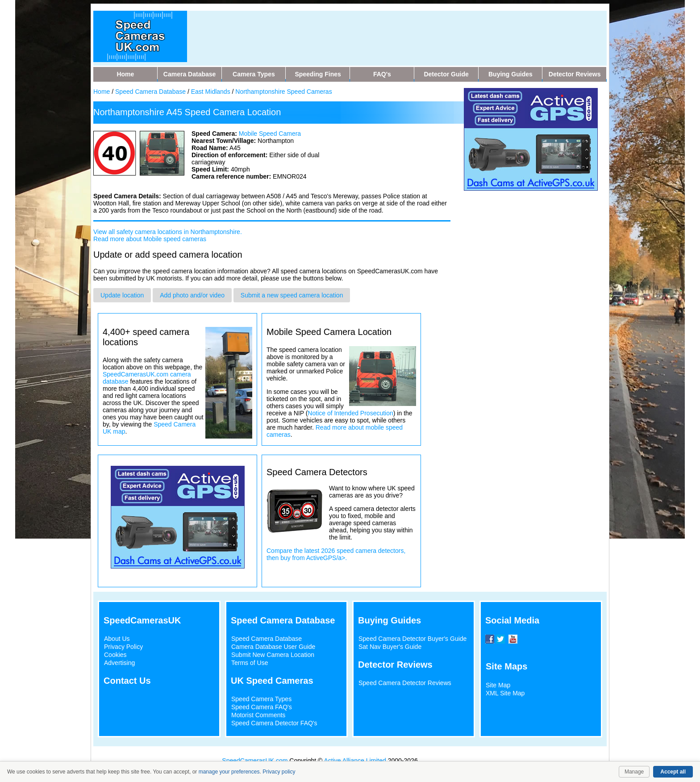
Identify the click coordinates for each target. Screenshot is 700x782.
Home (102, 92)
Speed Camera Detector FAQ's (274, 723)
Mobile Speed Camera (270, 134)
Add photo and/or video (192, 295)
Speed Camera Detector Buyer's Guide (412, 639)
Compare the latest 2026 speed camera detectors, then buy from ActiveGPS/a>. (336, 554)
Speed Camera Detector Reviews (405, 683)
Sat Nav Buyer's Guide (390, 647)
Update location (122, 295)
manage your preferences (229, 772)
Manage (634, 772)
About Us (117, 639)
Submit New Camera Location (273, 655)
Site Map (498, 685)
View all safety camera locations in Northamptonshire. (168, 232)
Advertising (119, 663)
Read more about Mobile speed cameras (150, 239)
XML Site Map (505, 693)
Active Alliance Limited (355, 761)
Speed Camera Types (261, 699)
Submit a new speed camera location (292, 295)
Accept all (673, 772)
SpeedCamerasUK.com (255, 761)
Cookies (115, 655)
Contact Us (127, 681)
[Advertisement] (367, 31)
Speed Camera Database (150, 92)
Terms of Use (250, 663)
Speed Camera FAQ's (262, 707)
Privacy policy (279, 772)
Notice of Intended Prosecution (350, 413)
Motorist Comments (258, 715)
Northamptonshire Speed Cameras (283, 92)
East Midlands (211, 92)
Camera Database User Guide (273, 647)
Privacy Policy (123, 647)
